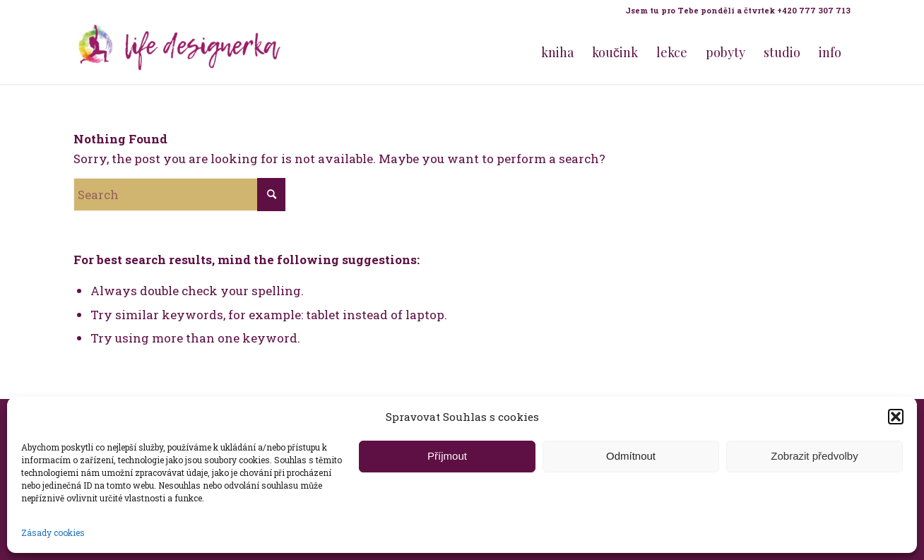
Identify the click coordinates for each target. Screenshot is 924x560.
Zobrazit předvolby (814, 456)
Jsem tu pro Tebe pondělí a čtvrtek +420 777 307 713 (738, 10)
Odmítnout (631, 456)
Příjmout (447, 456)
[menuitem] (734, 11)
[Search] (179, 195)
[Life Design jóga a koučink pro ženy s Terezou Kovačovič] (179, 52)
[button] (896, 417)
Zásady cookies (53, 532)
